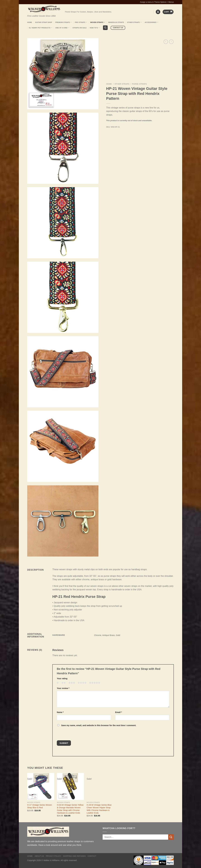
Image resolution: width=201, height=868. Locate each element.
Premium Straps (64, 22)
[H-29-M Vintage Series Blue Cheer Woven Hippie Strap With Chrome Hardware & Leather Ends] (100, 786)
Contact (92, 856)
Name (60, 712)
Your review (63, 688)
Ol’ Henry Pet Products (40, 28)
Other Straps (134, 22)
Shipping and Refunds (74, 856)
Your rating (62, 678)
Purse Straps (139, 84)
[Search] (105, 28)
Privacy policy (54, 856)
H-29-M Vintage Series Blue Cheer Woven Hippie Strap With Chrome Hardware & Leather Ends (99, 809)
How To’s (95, 28)
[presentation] (76, 734)
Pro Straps (81, 22)
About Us (39, 856)
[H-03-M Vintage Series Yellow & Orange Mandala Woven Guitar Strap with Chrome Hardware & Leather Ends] (70, 786)
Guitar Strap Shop (44, 22)
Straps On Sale (79, 28)
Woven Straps (98, 22)
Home (30, 22)
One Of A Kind (62, 28)
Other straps (122, 84)
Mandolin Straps (116, 22)
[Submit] (171, 837)
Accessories (152, 22)
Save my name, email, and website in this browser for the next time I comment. (99, 725)
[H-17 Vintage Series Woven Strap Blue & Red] (41, 786)
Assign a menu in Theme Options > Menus (157, 2)
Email (119, 712)
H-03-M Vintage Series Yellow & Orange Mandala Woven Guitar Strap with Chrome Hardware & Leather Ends (70, 809)
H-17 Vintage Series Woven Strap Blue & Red (40, 806)
